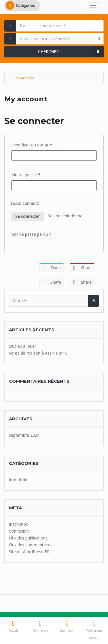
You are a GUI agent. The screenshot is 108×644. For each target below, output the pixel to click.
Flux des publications (28, 538)
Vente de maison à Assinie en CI (39, 353)
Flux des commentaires (31, 545)
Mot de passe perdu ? (31, 234)
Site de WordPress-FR (29, 552)
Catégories (20, 5)
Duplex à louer (22, 346)
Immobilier (19, 480)
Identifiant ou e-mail (42, 144)
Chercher (71, 52)
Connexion (19, 531)
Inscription (19, 524)
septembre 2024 (24, 435)
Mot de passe (36, 174)
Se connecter (28, 216)
